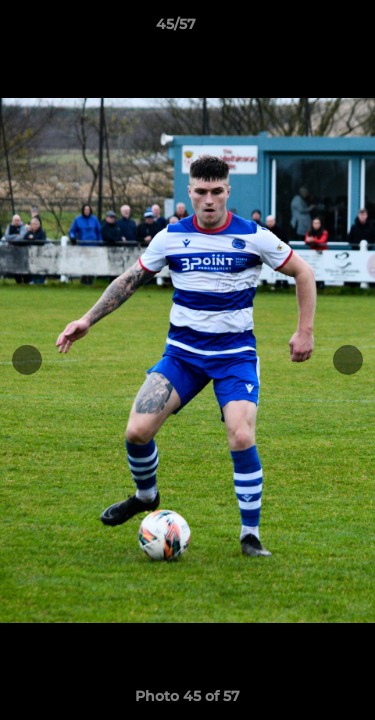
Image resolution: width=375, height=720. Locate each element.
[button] (303, 29)
